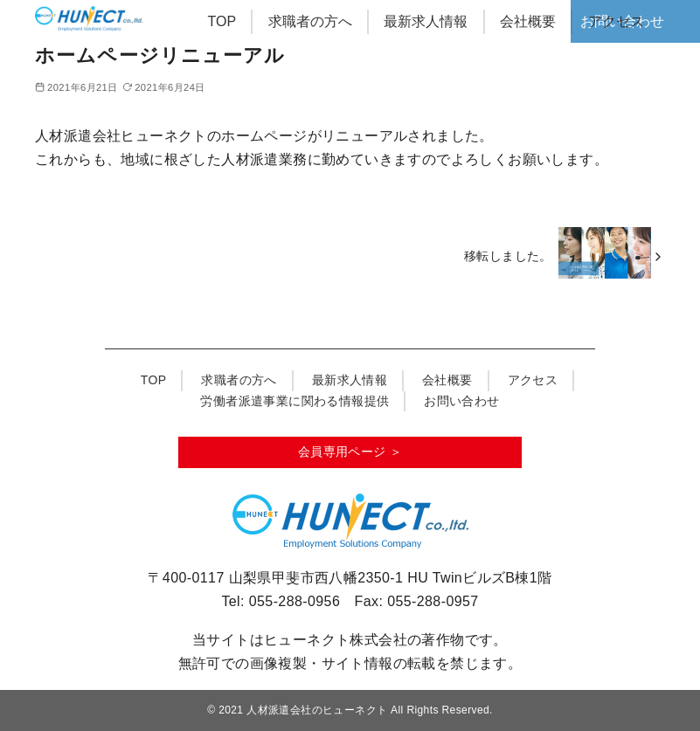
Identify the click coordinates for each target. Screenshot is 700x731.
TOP (222, 21)
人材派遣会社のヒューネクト (317, 710)
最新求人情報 (426, 21)
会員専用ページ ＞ (350, 452)
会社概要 (528, 21)
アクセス (616, 21)
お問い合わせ (461, 401)
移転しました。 (508, 256)
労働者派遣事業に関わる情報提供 (295, 401)
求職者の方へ (310, 21)
